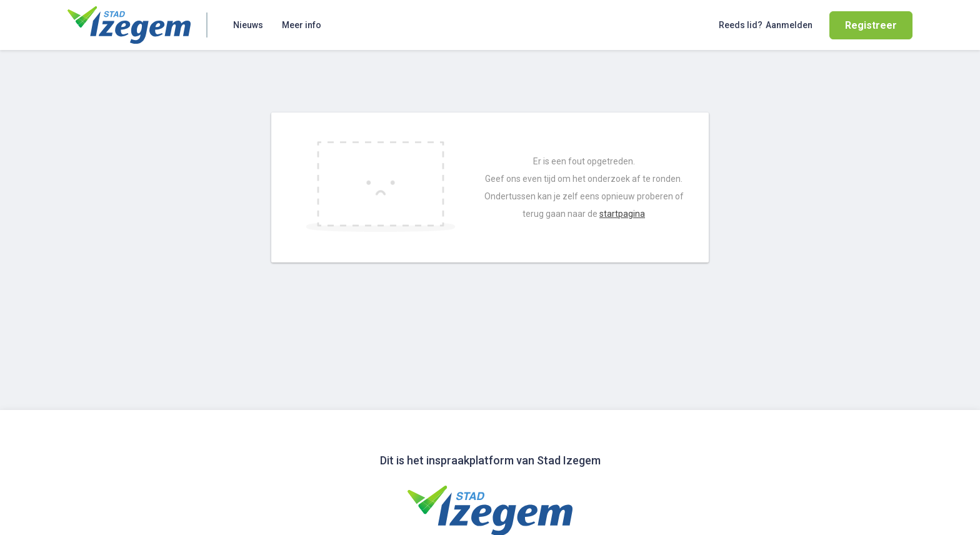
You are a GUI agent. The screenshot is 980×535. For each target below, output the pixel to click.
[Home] (129, 25)
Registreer (871, 25)
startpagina (622, 214)
